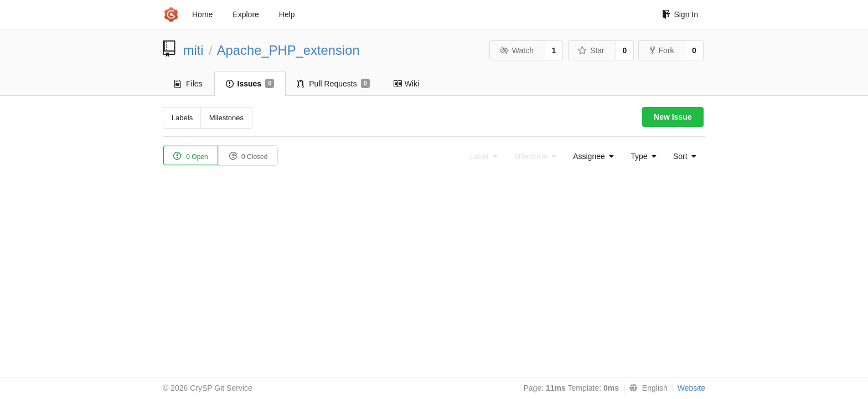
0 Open (191, 156)
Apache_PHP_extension (288, 50)
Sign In (680, 14)
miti (193, 50)
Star (591, 50)
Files (188, 84)
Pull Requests (334, 84)
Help (287, 14)
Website (691, 388)
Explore (246, 14)
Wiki (406, 84)
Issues (250, 84)
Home (202, 14)
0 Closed (248, 156)
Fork (662, 50)
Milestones (226, 118)
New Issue (673, 117)
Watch (516, 50)
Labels (182, 118)
